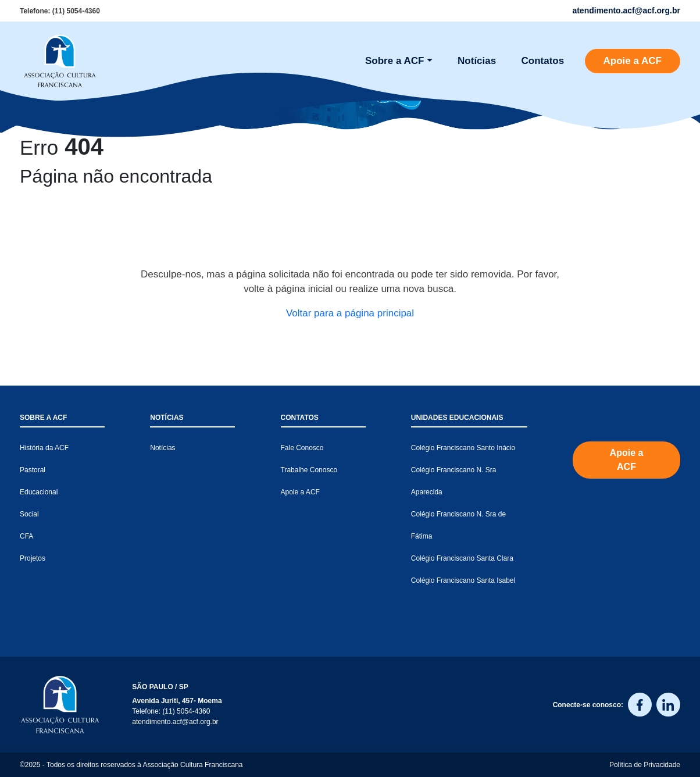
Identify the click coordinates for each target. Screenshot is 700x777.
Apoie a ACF (633, 61)
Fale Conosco (302, 448)
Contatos (543, 61)
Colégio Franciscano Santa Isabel (463, 580)
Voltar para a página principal (350, 313)
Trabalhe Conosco (309, 470)
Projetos (33, 558)
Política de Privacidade (645, 765)
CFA (26, 536)
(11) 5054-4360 (76, 11)
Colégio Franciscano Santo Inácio (463, 448)
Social (29, 514)
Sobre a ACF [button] (394, 61)
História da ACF (44, 448)
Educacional (39, 492)
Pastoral (33, 470)
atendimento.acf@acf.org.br (175, 722)
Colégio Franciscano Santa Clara (462, 558)
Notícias (477, 61)
